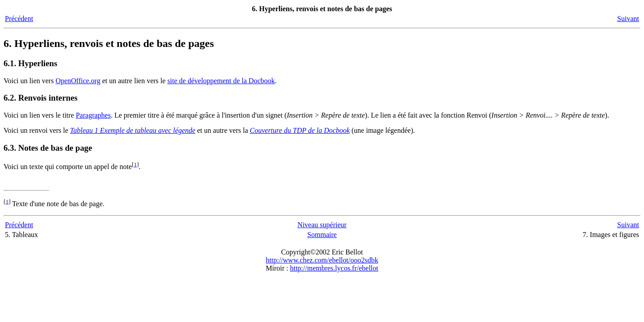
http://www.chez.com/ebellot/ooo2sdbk (322, 260)
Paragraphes (93, 115)
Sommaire (322, 235)
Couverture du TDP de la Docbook (300, 130)
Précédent (19, 19)
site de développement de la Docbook (221, 81)
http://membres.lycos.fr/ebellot (334, 268)
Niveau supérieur (322, 225)
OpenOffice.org (78, 81)
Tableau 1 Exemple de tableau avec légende (133, 130)
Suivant (628, 19)
